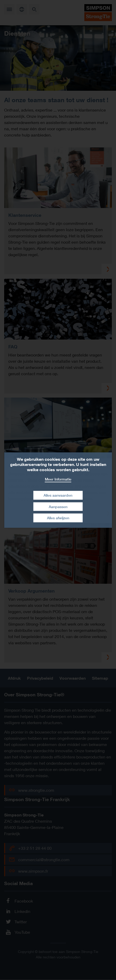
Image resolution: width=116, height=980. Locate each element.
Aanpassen (58, 507)
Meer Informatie (58, 479)
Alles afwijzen (58, 518)
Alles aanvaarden (58, 495)
